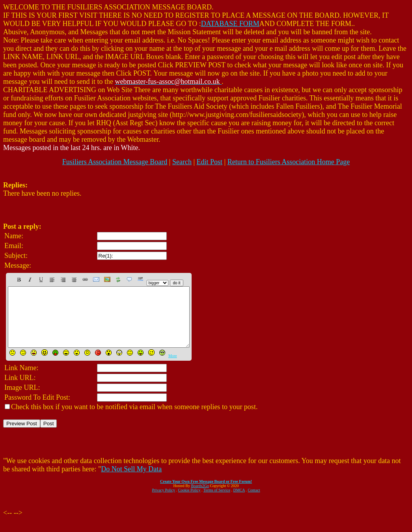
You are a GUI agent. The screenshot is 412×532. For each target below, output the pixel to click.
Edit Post (210, 162)
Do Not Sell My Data (131, 481)
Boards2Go (200, 498)
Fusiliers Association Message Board (115, 162)
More (173, 368)
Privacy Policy (163, 502)
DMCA (239, 502)
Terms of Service (217, 502)
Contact (254, 502)
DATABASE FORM (230, 24)
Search (182, 162)
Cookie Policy (189, 502)
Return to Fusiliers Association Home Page (289, 162)
